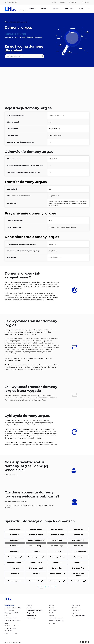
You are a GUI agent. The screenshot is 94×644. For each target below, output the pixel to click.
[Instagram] (86, 641)
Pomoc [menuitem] (56, 9)
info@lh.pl (13, 627)
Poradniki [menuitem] (69, 9)
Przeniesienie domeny (56, 617)
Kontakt (30, 604)
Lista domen (53, 609)
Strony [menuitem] (33, 9)
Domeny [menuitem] (53, 2)
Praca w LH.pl (76, 609)
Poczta (51, 604)
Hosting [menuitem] (63, 2)
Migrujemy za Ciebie (78, 614)
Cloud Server (76, 604)
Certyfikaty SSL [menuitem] (85, 2)
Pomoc (29, 607)
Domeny (52, 607)
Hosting (52, 612)
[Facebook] (80, 641)
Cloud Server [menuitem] (73, 2)
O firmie (74, 607)
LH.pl (6, 2)
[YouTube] (89, 641)
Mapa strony (31, 617)
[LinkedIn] (83, 641)
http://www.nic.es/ (55, 257)
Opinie (51, 614)
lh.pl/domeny (53, 205)
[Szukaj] (89, 9)
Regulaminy (76, 612)
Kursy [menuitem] (82, 9)
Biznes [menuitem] (45, 9)
